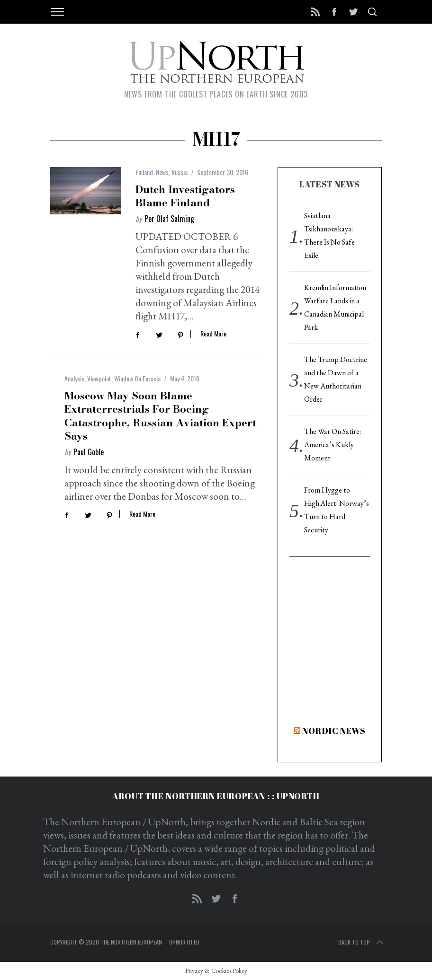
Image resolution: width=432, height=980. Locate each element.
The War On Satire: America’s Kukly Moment (333, 445)
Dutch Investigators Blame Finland (185, 196)
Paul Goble (89, 452)
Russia (180, 172)
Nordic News (334, 731)
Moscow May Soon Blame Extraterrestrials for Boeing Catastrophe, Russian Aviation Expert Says (160, 416)
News (162, 172)
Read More (213, 334)
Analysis (74, 378)
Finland (144, 172)
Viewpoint (99, 378)
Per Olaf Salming (169, 219)
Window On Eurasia (137, 378)
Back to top (362, 942)
